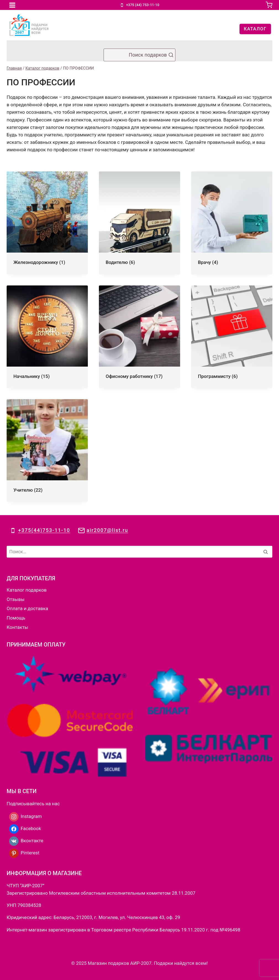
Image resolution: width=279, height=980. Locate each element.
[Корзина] (269, 5)
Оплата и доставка (27, 608)
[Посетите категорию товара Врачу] (232, 223)
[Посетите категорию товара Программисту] (232, 337)
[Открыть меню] (12, 5)
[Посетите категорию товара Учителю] (47, 451)
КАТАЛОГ (255, 29)
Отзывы (16, 599)
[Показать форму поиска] (139, 55)
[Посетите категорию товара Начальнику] (47, 337)
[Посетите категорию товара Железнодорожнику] (47, 223)
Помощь (16, 618)
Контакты (17, 627)
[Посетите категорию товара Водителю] (139, 223)
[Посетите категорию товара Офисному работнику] (139, 337)
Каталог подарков (27, 590)
